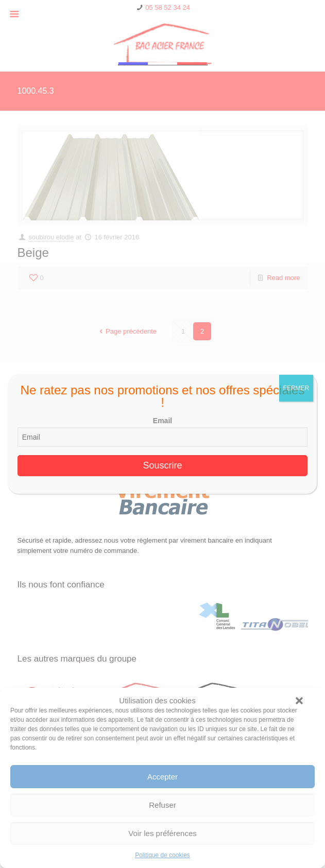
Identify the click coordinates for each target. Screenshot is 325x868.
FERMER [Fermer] (296, 388)
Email (162, 421)
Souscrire (162, 465)
